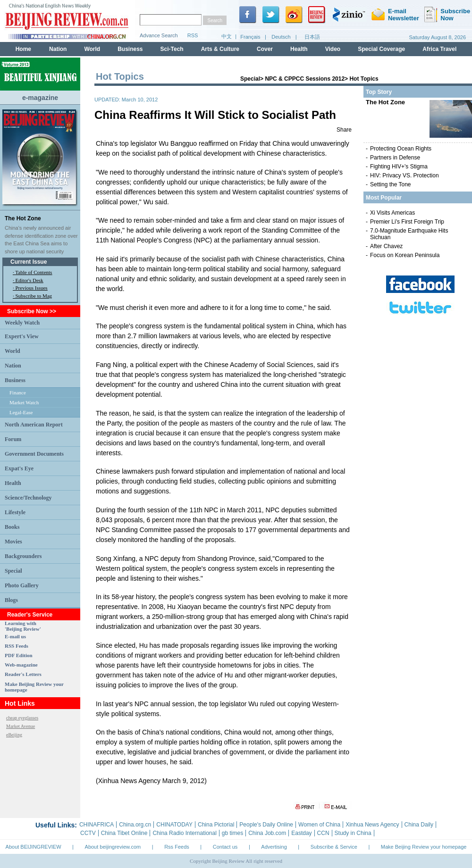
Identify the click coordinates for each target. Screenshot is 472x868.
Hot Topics (364, 79)
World (13, 351)
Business (15, 380)
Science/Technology (28, 498)
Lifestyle (15, 512)
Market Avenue (21, 726)
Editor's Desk (29, 280)
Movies (13, 542)
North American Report (34, 425)
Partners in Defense (395, 158)
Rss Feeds (177, 847)
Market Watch (24, 402)
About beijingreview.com (113, 847)
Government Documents (34, 454)
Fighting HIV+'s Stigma (399, 167)
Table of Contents (34, 272)
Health (13, 483)
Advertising (274, 847)
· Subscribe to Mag (32, 296)
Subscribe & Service (334, 847)
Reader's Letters (23, 674)
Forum (13, 439)
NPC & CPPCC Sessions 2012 (305, 79)
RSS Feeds (17, 646)
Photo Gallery (22, 585)
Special (13, 571)
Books (12, 527)
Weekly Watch (22, 323)
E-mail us (15, 636)
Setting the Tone (391, 184)
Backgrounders (23, 556)
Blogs (11, 600)
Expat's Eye (19, 468)
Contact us (225, 847)
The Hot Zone (23, 218)
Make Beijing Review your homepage (424, 847)
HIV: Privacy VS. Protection (405, 175)
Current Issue (29, 262)
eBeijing (14, 735)
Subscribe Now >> (32, 311)
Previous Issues (32, 288)
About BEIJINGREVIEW (34, 847)
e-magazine (40, 98)
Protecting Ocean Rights (401, 149)
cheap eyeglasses (22, 718)
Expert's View (22, 336)
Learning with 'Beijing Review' (23, 626)
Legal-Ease (21, 412)
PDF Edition (19, 655)
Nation (13, 366)
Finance (18, 392)
